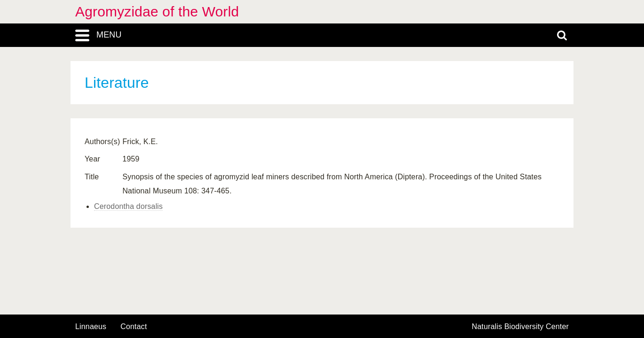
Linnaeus (91, 327)
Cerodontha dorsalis (128, 206)
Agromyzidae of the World (157, 12)
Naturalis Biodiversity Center (521, 327)
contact (134, 326)
